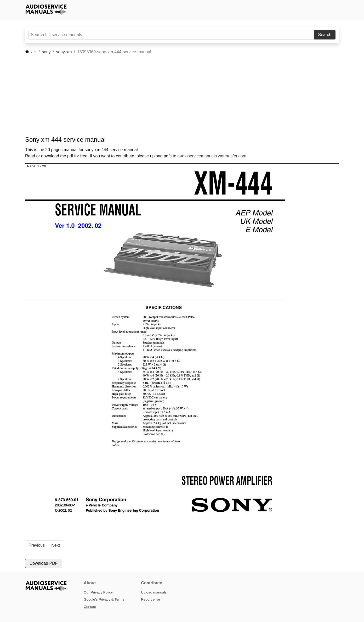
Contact (90, 607)
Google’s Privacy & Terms (104, 599)
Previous (37, 545)
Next (56, 545)
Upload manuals (154, 592)
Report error (150, 599)
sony (46, 52)
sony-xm (64, 52)
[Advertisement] (174, 95)
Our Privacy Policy (98, 592)
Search (325, 35)
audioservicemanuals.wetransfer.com (212, 156)
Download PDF (44, 563)
